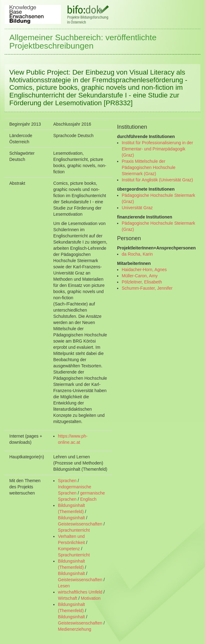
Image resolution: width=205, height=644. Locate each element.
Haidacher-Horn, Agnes (144, 270)
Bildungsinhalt (71, 518)
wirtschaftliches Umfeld (80, 592)
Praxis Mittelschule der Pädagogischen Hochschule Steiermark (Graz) (149, 167)
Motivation (91, 598)
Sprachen (67, 481)
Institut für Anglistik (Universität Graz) (157, 180)
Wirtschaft (68, 598)
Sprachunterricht (74, 530)
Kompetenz (69, 549)
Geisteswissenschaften (80, 524)
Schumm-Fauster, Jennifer (147, 288)
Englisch (88, 499)
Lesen (64, 586)
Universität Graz (137, 208)
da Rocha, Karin (137, 254)
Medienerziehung (74, 629)
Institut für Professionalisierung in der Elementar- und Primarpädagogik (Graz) (157, 149)
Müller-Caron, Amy (140, 276)
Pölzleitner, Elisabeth (142, 282)
